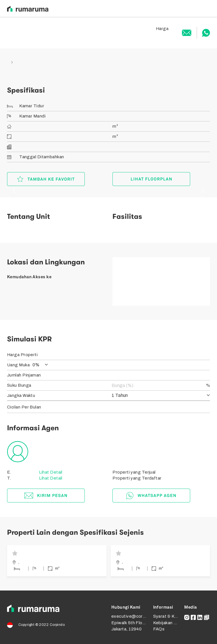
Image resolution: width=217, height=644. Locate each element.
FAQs (159, 629)
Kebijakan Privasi (170, 623)
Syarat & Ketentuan (173, 616)
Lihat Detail (50, 472)
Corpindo (57, 625)
